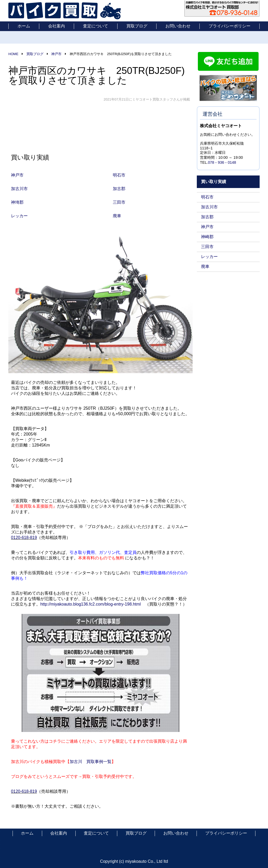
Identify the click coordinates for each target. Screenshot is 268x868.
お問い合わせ (178, 26)
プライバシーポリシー (230, 26)
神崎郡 (207, 237)
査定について (96, 26)
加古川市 (209, 207)
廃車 (205, 266)
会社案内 (57, 26)
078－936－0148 (222, 162)
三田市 (207, 247)
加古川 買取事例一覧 (91, 762)
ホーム (24, 26)
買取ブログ (137, 26)
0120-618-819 (24, 538)
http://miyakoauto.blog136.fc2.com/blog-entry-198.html (91, 604)
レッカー (209, 257)
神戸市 (207, 227)
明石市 (207, 197)
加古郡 (207, 217)
